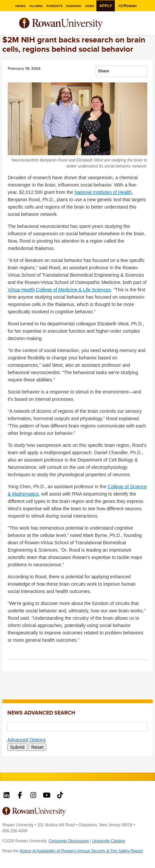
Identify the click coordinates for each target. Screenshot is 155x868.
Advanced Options (26, 740)
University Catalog (109, 841)
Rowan (128, 5)
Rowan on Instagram (33, 796)
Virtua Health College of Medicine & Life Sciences (59, 290)
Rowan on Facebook (20, 796)
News (21, 6)
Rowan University (78, 24)
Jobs (90, 6)
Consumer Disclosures (69, 841)
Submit (17, 747)
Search (148, 26)
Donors (74, 6)
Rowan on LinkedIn (7, 796)
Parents (55, 6)
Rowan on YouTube (47, 796)
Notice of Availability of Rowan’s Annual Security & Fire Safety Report (81, 851)
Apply (105, 6)
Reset (37, 747)
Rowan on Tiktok (60, 796)
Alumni (36, 6)
